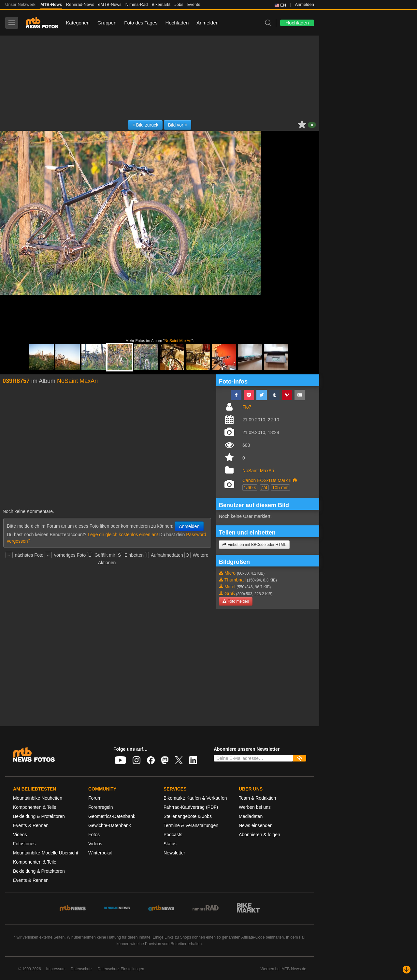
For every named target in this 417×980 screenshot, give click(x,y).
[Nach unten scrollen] (407, 970)
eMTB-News (110, 4)
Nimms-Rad (137, 4)
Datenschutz (82, 969)
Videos (20, 835)
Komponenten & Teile (35, 807)
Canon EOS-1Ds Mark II (267, 480)
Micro (230, 573)
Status (170, 844)
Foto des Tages (141, 23)
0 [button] (312, 125)
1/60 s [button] (250, 488)
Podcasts (173, 835)
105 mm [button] (280, 488)
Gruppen (107, 23)
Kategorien (78, 23)
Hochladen (177, 23)
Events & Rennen (31, 825)
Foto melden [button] (236, 601)
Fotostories (24, 844)
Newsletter (174, 853)
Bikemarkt (161, 4)
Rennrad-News (80, 4)
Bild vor (178, 125)
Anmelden (304, 4)
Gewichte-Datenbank (110, 825)
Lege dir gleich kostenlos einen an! (123, 535)
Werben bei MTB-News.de (284, 969)
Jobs (179, 4)
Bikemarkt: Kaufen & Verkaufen (195, 798)
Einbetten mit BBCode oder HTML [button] (254, 545)
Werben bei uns (255, 807)
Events (194, 4)
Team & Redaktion (257, 798)
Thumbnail (235, 580)
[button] (295, 480)
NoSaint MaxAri (178, 341)
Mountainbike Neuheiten (38, 798)
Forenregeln (101, 807)
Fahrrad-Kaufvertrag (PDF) (191, 807)
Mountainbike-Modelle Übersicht (46, 853)
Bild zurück (145, 125)
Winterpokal (100, 853)
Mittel (230, 587)
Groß (230, 594)
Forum (95, 798)
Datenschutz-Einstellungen (121, 969)
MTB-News (51, 4)
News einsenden (256, 825)
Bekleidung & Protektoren (39, 816)
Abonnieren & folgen (259, 835)
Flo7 (247, 407)
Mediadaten (251, 816)
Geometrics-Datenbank (112, 816)
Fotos (94, 835)
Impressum (56, 969)
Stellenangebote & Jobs (188, 816)
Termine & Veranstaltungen (191, 825)
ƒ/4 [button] (264, 488)
